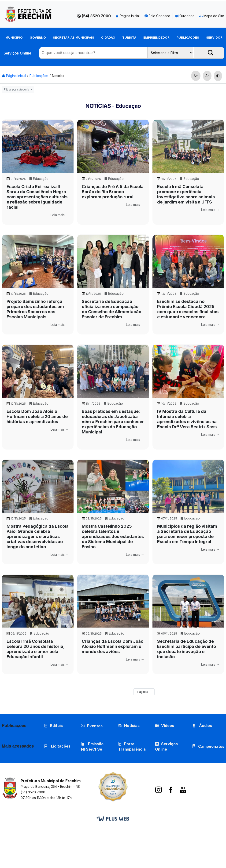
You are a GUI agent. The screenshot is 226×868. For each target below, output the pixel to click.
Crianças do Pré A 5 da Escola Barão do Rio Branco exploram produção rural (113, 192)
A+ (196, 76)
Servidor (214, 37)
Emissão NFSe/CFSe (92, 746)
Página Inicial (128, 16)
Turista (129, 37)
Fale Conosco (157, 16)
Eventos (95, 726)
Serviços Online (18, 53)
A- (207, 76)
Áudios (202, 726)
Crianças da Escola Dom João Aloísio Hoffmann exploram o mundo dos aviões (113, 646)
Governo (38, 37)
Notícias (58, 76)
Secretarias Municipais (74, 37)
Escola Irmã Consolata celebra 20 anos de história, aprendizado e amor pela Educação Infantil (35, 649)
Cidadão (108, 37)
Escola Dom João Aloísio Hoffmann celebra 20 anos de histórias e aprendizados (37, 416)
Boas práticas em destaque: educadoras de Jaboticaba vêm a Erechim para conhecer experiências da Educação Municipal (113, 422)
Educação (39, 179)
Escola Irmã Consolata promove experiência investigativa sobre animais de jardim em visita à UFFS (186, 194)
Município (14, 37)
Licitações (57, 746)
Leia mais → (60, 215)
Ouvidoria (185, 16)
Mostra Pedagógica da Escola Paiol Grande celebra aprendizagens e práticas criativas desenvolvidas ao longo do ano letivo (38, 536)
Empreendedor (156, 37)
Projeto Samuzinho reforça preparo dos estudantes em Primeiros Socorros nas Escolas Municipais (35, 309)
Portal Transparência (132, 746)
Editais (53, 726)
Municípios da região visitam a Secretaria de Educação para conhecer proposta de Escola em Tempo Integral (187, 534)
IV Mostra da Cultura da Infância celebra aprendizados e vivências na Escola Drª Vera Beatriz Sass (187, 419)
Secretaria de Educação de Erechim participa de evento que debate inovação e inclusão (187, 649)
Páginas (143, 692)
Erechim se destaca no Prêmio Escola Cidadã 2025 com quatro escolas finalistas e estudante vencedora (188, 309)
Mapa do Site (212, 16)
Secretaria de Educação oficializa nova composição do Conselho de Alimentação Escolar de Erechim (111, 309)
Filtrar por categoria (17, 90)
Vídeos (165, 726)
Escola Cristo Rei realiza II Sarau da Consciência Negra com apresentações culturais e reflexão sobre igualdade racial (37, 197)
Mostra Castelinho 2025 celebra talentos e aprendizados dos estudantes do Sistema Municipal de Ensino (113, 536)
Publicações (188, 37)
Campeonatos (211, 746)
